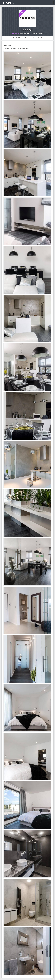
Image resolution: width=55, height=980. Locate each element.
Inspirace (28, 38)
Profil (12, 38)
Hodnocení (36, 38)
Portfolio (19, 38)
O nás (43, 38)
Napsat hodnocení (38, 33)
